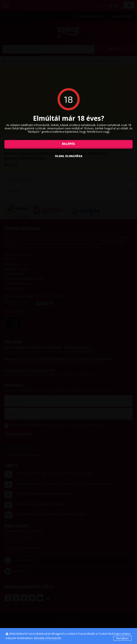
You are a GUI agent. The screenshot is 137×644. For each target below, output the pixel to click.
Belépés (68, 144)
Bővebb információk (48, 638)
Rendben (122, 638)
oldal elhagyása (69, 156)
